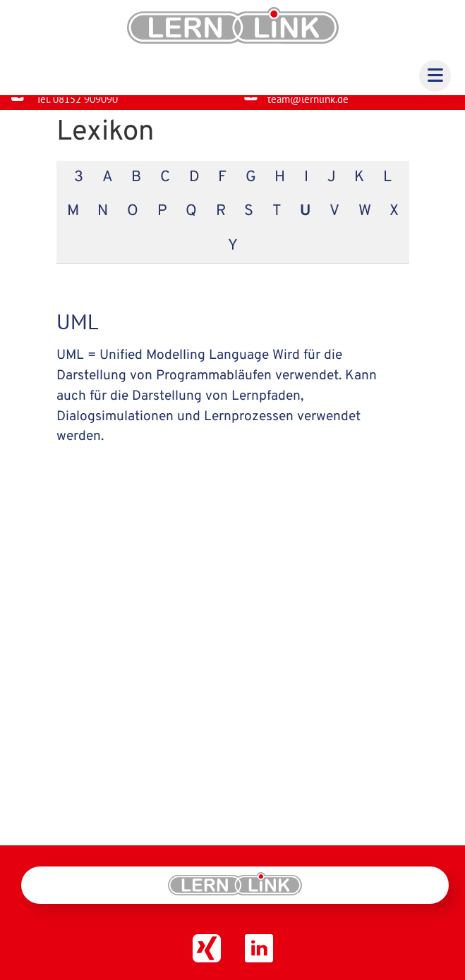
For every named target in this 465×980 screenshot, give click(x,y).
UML (78, 332)
